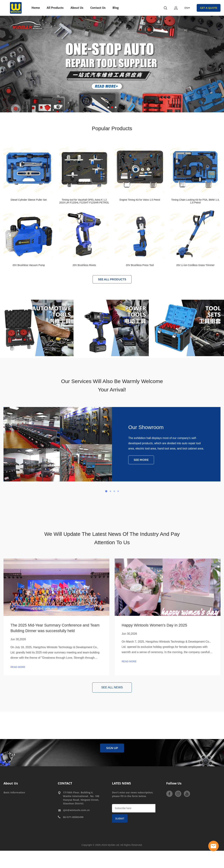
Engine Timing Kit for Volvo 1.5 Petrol (140, 200)
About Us (77, 8)
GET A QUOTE (209, 8)
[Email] (134, 808)
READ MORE (18, 667)
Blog (116, 8)
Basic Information (14, 792)
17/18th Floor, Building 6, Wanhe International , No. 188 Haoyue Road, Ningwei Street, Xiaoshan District (81, 798)
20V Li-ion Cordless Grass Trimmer (195, 265)
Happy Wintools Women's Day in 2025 (154, 625)
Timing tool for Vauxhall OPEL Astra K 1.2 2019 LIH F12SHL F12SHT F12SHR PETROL (84, 201)
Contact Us (98, 8)
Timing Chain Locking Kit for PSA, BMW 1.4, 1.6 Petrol (195, 201)
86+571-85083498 (73, 817)
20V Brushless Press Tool (140, 265)
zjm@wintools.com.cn (76, 810)
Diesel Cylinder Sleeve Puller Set (29, 200)
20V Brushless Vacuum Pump (29, 265)
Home (36, 8)
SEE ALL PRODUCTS (112, 279)
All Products (55, 8)
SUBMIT (120, 819)
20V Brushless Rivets (84, 265)
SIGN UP (112, 748)
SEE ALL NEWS (112, 687)
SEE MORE (141, 460)
